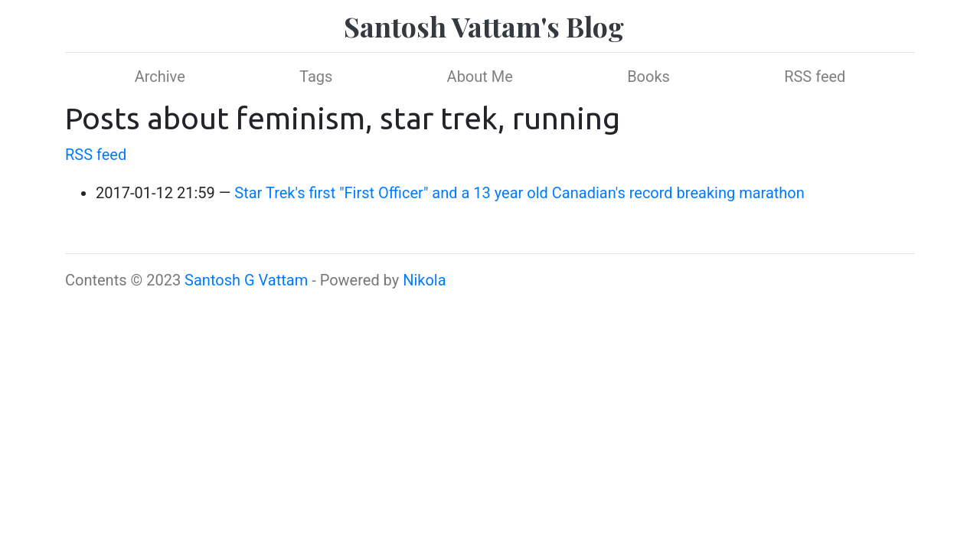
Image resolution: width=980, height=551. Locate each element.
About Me (480, 77)
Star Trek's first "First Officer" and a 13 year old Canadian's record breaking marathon (519, 193)
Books (648, 77)
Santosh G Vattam (246, 280)
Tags (316, 77)
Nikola (424, 280)
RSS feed (815, 77)
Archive (160, 77)
